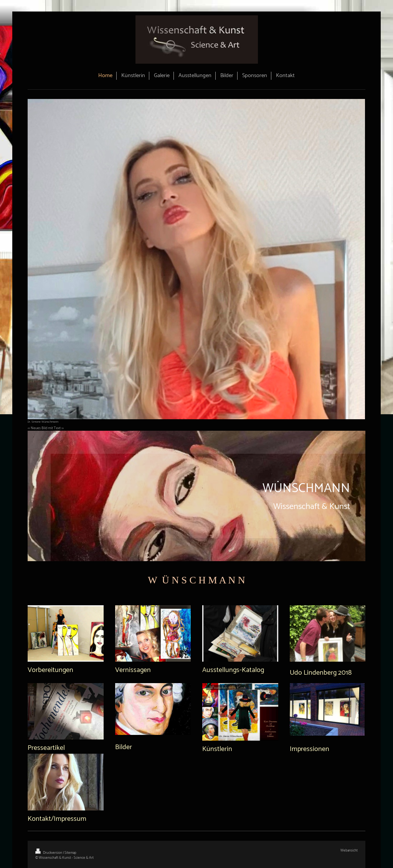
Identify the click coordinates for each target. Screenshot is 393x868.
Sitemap (70, 853)
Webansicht (349, 851)
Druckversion (49, 853)
